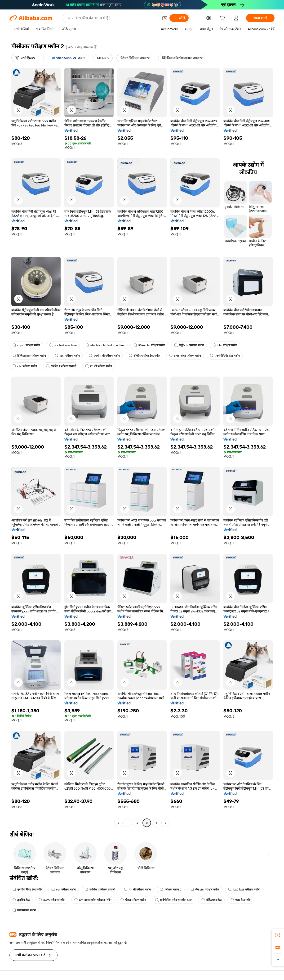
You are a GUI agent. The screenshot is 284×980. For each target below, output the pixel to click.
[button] (165, 18)
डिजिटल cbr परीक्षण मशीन (29, 356)
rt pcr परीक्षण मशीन (26, 345)
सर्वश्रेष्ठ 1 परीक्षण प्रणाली (61, 366)
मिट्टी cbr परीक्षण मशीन (189, 345)
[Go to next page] (166, 823)
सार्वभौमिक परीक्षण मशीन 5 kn (174, 900)
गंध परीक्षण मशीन (24, 910)
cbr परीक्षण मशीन (225, 345)
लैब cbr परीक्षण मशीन (205, 890)
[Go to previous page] (118, 823)
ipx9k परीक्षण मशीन (52, 900)
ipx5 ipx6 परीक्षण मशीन (244, 890)
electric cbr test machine (105, 345)
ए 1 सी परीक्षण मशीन (99, 366)
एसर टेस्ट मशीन (241, 900)
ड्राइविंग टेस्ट (21, 900)
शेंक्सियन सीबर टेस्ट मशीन (144, 356)
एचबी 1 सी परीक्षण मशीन (104, 356)
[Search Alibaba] (113, 18)
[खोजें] (179, 18)
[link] (278, 935)
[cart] (223, 19)
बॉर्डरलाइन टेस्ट (211, 900)
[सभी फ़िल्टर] (25, 58)
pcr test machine (63, 345)
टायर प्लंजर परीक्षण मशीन (185, 356)
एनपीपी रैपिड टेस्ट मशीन (225, 356)
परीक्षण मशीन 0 (171, 890)
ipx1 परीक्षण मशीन (67, 356)
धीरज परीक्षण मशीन (133, 900)
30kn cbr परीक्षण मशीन (149, 345)
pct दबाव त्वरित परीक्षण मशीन (93, 900)
